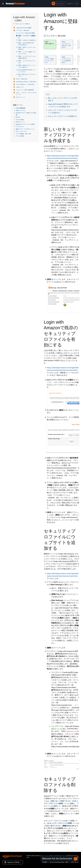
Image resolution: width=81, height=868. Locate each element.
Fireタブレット (20, 122)
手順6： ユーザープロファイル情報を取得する (27, 57)
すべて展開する (26, 24)
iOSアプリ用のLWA (21, 79)
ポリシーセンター (21, 131)
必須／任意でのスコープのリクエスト (27, 75)
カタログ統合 (20, 120)
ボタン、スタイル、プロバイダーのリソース (26, 93)
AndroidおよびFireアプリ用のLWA (26, 82)
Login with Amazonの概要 (23, 28)
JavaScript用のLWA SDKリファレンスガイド (27, 71)
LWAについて (20, 87)
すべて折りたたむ (17, 24)
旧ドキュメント (20, 97)
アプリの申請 (20, 136)
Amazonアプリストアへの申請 (25, 124)
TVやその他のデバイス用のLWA (25, 84)
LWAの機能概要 (21, 108)
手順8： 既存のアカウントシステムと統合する (27, 66)
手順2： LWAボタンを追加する (27, 40)
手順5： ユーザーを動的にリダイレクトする (27, 53)
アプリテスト (20, 127)
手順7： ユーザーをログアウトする (27, 62)
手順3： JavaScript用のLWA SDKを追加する (26, 44)
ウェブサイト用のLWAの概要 (26, 33)
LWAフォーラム (21, 110)
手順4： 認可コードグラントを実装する (27, 48)
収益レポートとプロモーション (25, 129)
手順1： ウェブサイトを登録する (27, 37)
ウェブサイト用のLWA (22, 30)
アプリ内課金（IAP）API (23, 134)
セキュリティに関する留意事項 (25, 90)
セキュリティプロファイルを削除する (62, 116)
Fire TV (18, 117)
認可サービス (56, 729)
